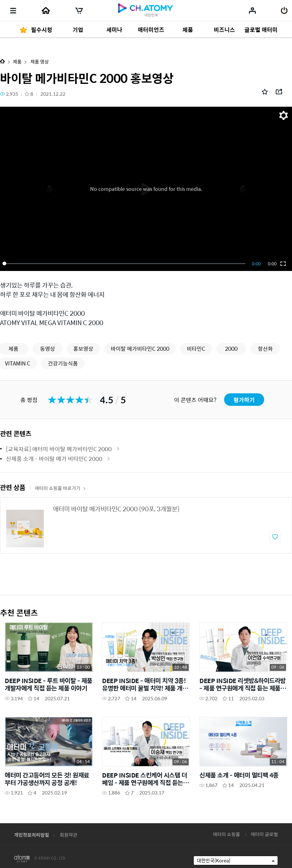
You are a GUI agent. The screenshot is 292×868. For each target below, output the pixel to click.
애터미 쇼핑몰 (226, 834)
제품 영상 (39, 61)
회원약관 (69, 835)
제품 (17, 61)
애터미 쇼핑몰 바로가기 (60, 488)
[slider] (125, 263)
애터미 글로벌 (264, 834)
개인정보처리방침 (32, 835)
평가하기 (244, 400)
